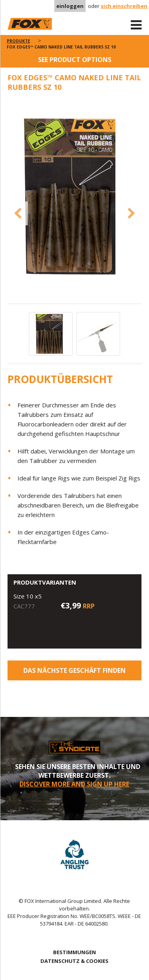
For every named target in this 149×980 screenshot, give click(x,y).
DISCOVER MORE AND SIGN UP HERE (74, 784)
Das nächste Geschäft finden (74, 670)
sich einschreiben (124, 6)
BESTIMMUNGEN (74, 952)
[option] (75, 202)
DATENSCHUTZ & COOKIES (74, 961)
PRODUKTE (18, 41)
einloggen (70, 6)
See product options (75, 60)
